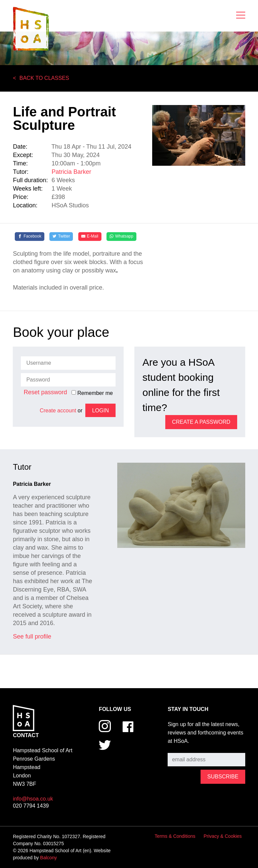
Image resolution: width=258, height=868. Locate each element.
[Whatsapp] (121, 237)
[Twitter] (61, 237)
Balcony (48, 858)
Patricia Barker (71, 172)
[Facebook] (30, 237)
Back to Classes (44, 78)
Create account (58, 411)
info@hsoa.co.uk (33, 799)
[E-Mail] (90, 237)
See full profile (32, 636)
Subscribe (180, 748)
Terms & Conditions (175, 836)
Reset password (45, 392)
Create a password (201, 422)
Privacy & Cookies (223, 836)
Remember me (92, 393)
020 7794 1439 (31, 806)
